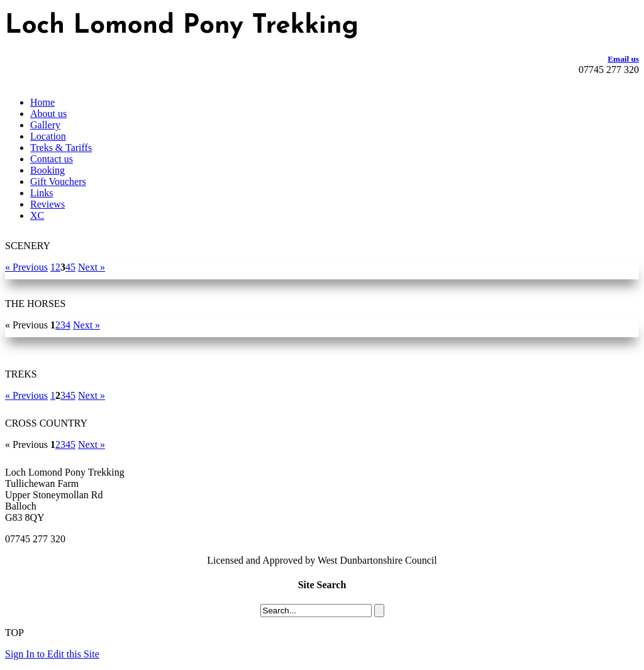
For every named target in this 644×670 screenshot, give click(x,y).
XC (37, 215)
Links (42, 193)
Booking (47, 170)
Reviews (47, 204)
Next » (92, 267)
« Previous (26, 267)
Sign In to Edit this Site (52, 654)
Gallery (45, 125)
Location (48, 136)
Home (42, 102)
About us (48, 114)
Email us (623, 59)
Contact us (52, 159)
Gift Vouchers (58, 181)
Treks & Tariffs (61, 148)
